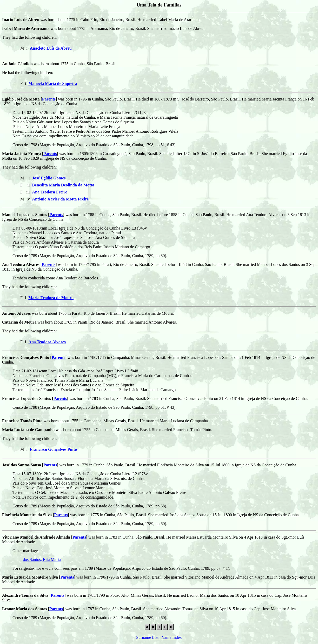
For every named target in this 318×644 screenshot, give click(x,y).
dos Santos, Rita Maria (42, 559)
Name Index (172, 637)
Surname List (147, 637)
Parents (49, 99)
